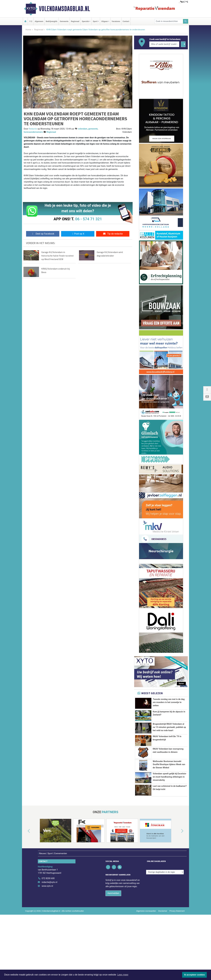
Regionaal (75, 21)
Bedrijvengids (52, 21)
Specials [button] (85, 21)
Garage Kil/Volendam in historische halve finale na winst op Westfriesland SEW (58, 256)
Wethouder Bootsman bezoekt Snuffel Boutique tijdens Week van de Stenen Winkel (169, 789)
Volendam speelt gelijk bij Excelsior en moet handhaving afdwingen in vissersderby (169, 816)
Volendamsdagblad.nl (64, 9)
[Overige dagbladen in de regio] (165, 924)
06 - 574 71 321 (89, 219)
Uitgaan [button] (104, 21)
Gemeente (64, 21)
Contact (126, 21)
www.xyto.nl (47, 938)
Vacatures (116, 21)
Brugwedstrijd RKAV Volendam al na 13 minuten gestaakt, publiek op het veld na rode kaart (169, 727)
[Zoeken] (186, 21)
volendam (83, 129)
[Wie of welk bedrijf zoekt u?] (164, 44)
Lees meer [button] (123, 975)
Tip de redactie (113, 234)
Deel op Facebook (43, 234)
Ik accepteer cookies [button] (195, 975)
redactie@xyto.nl (49, 935)
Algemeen (39, 21)
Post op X (78, 234)
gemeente (93, 129)
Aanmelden (113, 945)
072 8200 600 (48, 931)
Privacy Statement (177, 963)
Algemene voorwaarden (146, 963)
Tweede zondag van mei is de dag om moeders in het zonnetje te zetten (169, 702)
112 (31, 21)
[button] (25, 883)
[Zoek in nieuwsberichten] (169, 21)
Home (28, 30)
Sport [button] (95, 21)
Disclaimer (163, 963)
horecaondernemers (33, 132)
